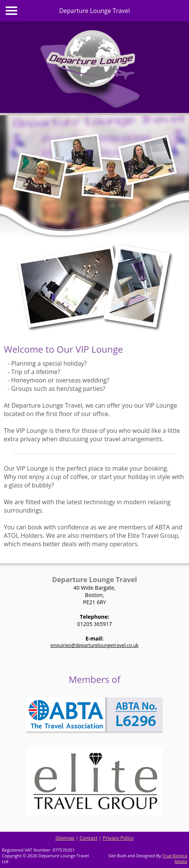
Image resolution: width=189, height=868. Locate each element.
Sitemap (65, 838)
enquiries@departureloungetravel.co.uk (94, 645)
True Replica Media (175, 858)
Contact (89, 838)
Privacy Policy (118, 838)
